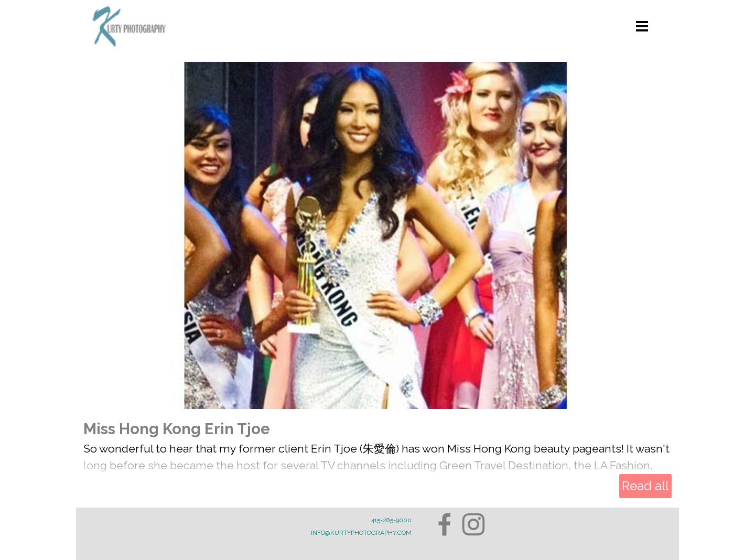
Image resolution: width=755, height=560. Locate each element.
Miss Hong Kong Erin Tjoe (177, 429)
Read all (645, 486)
